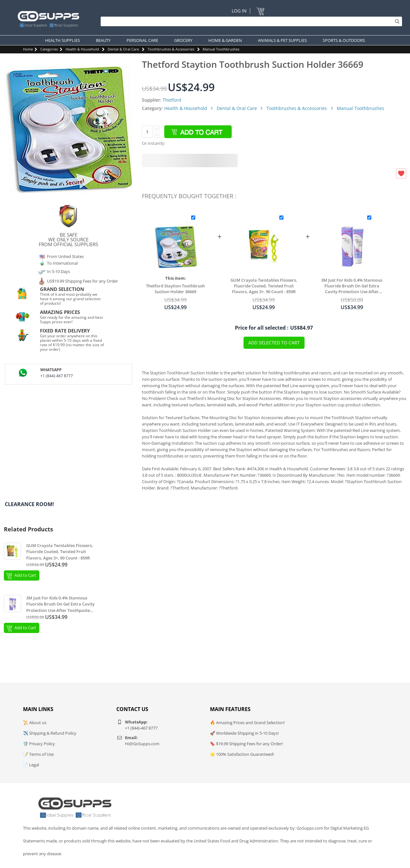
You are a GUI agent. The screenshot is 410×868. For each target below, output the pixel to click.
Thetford (172, 100)
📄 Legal (31, 765)
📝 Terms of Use (38, 754)
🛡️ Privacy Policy (39, 744)
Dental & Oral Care (123, 49)
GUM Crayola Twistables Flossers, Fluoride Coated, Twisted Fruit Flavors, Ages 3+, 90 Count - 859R (264, 286)
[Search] (250, 21)
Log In (239, 11)
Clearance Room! (29, 504)
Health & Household (82, 49)
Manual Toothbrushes (221, 49)
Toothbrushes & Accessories (171, 49)
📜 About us (35, 723)
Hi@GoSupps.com (142, 744)
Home (28, 49)
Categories (49, 49)
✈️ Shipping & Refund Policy (50, 733)
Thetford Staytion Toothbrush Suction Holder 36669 (175, 289)
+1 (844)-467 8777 (57, 376)
